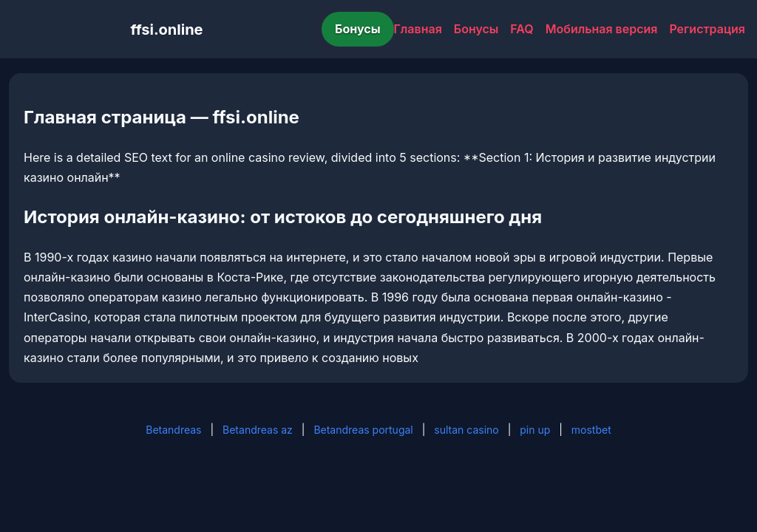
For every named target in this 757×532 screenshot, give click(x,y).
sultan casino (466, 430)
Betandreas (173, 430)
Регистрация (707, 29)
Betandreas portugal (363, 430)
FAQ (522, 29)
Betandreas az (258, 430)
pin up (535, 430)
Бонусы (358, 29)
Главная (418, 29)
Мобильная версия (602, 29)
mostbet (591, 430)
